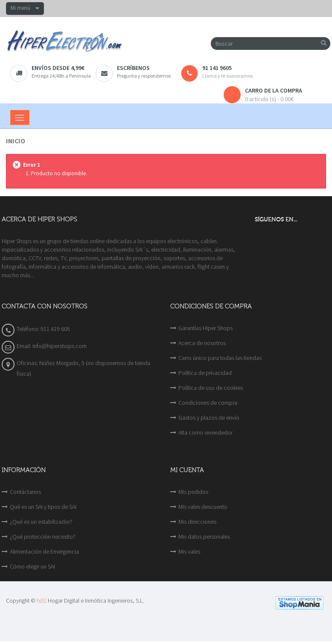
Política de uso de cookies (211, 388)
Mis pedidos (193, 492)
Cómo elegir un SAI (32, 566)
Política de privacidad (205, 373)
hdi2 (42, 601)
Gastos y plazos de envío (209, 418)
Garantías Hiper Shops (205, 328)
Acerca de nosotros (202, 343)
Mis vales (189, 551)
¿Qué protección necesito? (43, 537)
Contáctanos (25, 492)
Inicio (16, 141)
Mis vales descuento (203, 507)
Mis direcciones (197, 522)
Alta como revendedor (205, 432)
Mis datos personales (204, 537)
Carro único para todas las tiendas (220, 358)
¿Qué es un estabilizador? (41, 522)
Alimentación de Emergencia (44, 551)
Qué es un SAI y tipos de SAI (43, 507)
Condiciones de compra (208, 403)
